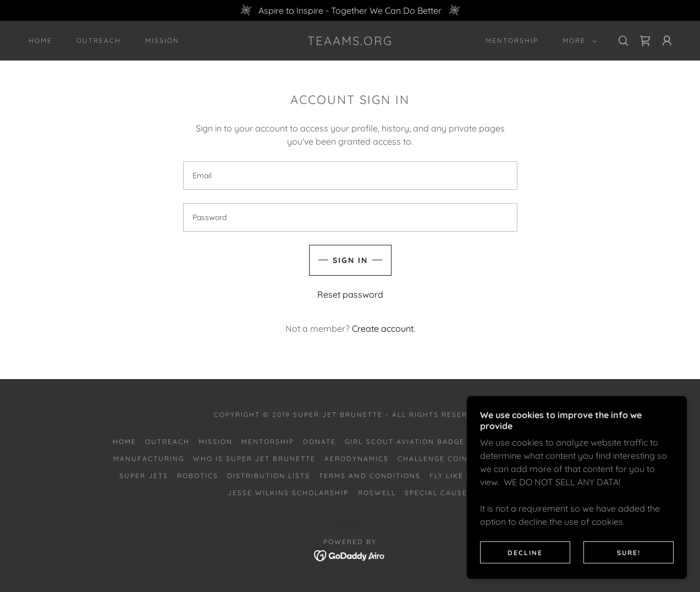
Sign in (350, 260)
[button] (577, 41)
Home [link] (40, 40)
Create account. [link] (384, 328)
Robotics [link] (198, 476)
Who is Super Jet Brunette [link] (254, 459)
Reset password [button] (350, 294)
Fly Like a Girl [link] (461, 476)
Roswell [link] (377, 493)
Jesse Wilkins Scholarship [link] (288, 493)
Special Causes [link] (439, 493)
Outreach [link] (99, 40)
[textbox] (350, 176)
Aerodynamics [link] (357, 459)
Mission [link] (162, 40)
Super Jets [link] (144, 476)
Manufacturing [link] (149, 459)
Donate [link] (319, 442)
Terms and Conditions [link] (370, 476)
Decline (525, 553)
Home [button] (125, 442)
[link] (350, 42)
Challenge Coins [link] (435, 459)
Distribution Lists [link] (269, 476)
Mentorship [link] (512, 40)
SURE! (629, 553)
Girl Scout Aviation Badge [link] (404, 442)
